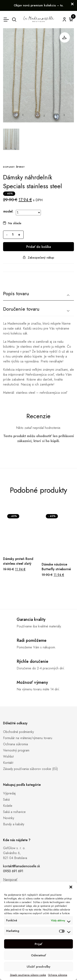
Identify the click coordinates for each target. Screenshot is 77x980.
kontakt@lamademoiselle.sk (22, 866)
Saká (6, 799)
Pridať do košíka (39, 247)
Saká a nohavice (14, 812)
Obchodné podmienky (18, 732)
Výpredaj (9, 793)
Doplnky (9, 167)
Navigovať (10, 880)
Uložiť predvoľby (38, 967)
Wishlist (8, 756)
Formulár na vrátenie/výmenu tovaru (28, 738)
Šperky (20, 167)
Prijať (38, 944)
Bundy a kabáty (14, 824)
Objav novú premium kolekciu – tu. (39, 5)
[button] (71, 887)
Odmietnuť (38, 955)
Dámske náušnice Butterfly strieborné (56, 567)
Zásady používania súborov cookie (28, 975)
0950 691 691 (13, 871)
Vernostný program (16, 750)
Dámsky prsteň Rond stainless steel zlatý (18, 561)
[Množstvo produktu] (13, 235)
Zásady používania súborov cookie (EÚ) (30, 769)
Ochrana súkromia (58, 975)
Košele (8, 806)
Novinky (9, 818)
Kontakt (8, 763)
